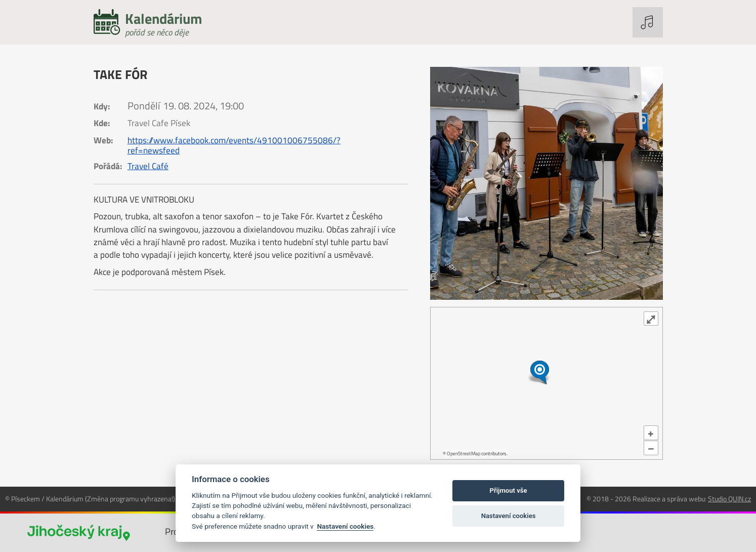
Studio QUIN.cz (729, 499)
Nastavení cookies (345, 526)
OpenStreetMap (464, 454)
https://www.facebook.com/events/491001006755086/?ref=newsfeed (234, 145)
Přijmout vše (509, 490)
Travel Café (148, 166)
